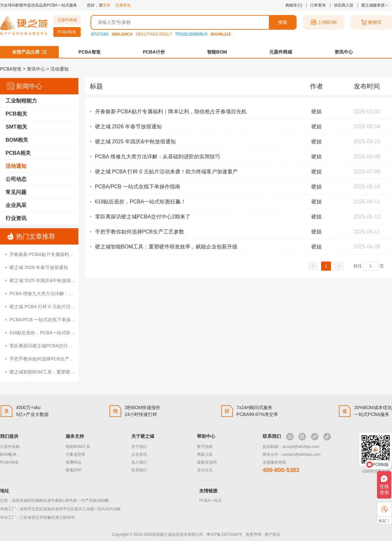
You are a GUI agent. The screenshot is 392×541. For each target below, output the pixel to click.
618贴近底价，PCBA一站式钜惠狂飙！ (49, 333)
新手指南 (205, 447)
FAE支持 (384, 509)
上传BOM (324, 22)
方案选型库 (75, 454)
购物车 (371, 22)
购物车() (294, 5)
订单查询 (318, 5)
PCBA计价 (154, 52)
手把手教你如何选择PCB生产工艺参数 (49, 359)
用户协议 (272, 534)
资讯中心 (344, 52)
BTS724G (100, 34)
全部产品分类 (26, 52)
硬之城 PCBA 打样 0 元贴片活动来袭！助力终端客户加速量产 (72, 307)
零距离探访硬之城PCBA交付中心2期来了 (51, 346)
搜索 (283, 22)
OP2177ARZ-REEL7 (154, 34)
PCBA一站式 (211, 501)
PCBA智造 (67, 32)
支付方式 (205, 470)
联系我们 (139, 470)
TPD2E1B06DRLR (191, 34)
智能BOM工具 (78, 447)
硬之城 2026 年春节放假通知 (39, 267)
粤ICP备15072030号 (224, 534)
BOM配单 (8, 454)
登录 (106, 5)
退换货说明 (207, 462)
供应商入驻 (344, 5)
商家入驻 (205, 454)
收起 (384, 520)
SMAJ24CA (122, 34)
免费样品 (73, 462)
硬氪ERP (74, 470)
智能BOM (217, 52)
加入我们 (139, 462)
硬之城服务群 (375, 5)
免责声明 (253, 534)
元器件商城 (67, 20)
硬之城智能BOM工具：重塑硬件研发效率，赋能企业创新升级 (72, 372)
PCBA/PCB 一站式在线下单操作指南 (47, 320)
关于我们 (139, 447)
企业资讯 (139, 454)
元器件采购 (10, 447)
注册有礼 (123, 5)
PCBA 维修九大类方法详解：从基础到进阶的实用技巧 (64, 294)
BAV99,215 (221, 34)
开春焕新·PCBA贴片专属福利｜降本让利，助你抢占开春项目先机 (76, 254)
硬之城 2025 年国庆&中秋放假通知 (45, 280)
